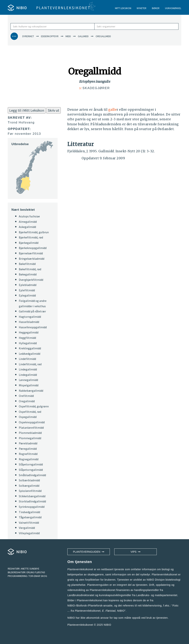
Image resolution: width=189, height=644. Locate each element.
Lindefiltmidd (27, 359)
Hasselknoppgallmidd (33, 327)
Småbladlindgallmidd (32, 475)
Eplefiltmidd (27, 290)
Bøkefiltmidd (27, 264)
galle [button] (113, 110)
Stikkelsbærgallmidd (32, 496)
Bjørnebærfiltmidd (31, 253)
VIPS (135, 552)
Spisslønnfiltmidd (30, 491)
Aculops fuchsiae (29, 216)
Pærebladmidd (28, 443)
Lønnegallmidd (28, 380)
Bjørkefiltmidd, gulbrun (34, 232)
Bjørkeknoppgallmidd (33, 248)
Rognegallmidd (29, 459)
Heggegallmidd (29, 332)
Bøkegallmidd (28, 274)
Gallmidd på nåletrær (32, 311)
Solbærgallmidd (29, 486)
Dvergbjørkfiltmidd (31, 280)
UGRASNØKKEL (173, 8)
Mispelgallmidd (29, 385)
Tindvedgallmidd (29, 512)
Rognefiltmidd (28, 454)
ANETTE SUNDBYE (30, 569)
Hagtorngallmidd (30, 317)
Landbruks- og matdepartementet (157, 595)
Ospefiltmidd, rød (30, 412)
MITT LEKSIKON (123, 8)
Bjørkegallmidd (29, 243)
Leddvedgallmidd (30, 354)
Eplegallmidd (27, 295)
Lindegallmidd (28, 369)
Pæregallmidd (28, 449)
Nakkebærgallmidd (31, 391)
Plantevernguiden (89, 552)
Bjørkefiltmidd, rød (31, 237)
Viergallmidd (27, 528)
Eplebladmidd (28, 285)
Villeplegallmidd (29, 533)
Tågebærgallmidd (30, 517)
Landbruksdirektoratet (81, 595)
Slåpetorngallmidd (31, 464)
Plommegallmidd (30, 438)
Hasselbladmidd (29, 322)
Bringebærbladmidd (32, 259)
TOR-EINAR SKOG (38, 576)
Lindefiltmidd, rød (30, 364)
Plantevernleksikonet (88, 611)
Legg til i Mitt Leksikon (27, 110)
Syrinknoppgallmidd (32, 507)
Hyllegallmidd (28, 343)
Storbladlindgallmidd (32, 501)
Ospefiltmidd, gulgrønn (34, 406)
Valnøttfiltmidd (29, 523)
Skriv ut (54, 110)
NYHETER (142, 8)
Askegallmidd (27, 227)
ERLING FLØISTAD (36, 572)
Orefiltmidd (26, 396)
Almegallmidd (28, 222)
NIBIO (108, 625)
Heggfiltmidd (27, 338)
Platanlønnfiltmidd (31, 428)
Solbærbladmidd (29, 480)
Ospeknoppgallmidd (32, 422)
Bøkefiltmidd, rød (30, 269)
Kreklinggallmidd (30, 348)
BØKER (156, 8)
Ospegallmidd (28, 417)
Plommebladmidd (30, 433)
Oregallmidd (27, 401)
